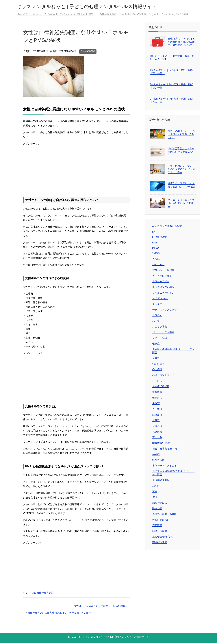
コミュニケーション (163, 293)
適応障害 (157, 526)
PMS (33, 593)
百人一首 (157, 438)
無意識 (156, 421)
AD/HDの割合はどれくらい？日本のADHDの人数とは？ (181, 135)
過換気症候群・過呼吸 (165, 515)
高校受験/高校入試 (162, 538)
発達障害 (157, 432)
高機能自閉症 (160, 543)
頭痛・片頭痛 (160, 532)
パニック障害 (160, 327)
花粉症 (156, 487)
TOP (56, 15)
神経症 (156, 455)
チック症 (157, 305)
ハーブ (156, 322)
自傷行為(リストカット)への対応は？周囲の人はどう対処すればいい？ (181, 43)
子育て (156, 359)
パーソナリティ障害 (163, 333)
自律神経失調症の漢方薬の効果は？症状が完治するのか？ (59, 613)
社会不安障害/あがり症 (165, 449)
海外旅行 (157, 415)
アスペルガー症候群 (163, 271)
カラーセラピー (161, 282)
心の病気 (157, 370)
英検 (155, 492)
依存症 (156, 344)
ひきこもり (158, 265)
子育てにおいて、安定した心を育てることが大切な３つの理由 (181, 170)
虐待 (155, 498)
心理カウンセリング (163, 376)
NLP (155, 243)
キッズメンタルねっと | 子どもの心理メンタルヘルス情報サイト (98, 7)
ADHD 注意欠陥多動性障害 (167, 227)
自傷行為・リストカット (166, 466)
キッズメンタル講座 (163, 288)
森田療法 (157, 410)
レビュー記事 (160, 339)
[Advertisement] (76, 168)
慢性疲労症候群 (161, 387)
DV (154, 232)
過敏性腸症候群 (161, 521)
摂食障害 (157, 393)
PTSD (156, 249)
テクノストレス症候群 (165, 310)
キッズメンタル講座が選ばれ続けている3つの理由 (181, 204)
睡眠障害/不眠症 (161, 444)
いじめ (156, 254)
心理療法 (157, 382)
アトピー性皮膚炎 (162, 277)
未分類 (156, 404)
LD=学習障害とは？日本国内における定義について (181, 153)
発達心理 (157, 427)
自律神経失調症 (88, 52)
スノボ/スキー (160, 299)
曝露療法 (157, 399)
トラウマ (157, 316)
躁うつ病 (157, 509)
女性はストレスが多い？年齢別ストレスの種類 (100, 607)
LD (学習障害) (160, 238)
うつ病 (156, 260)
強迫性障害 (158, 365)
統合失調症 (158, 461)
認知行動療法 (160, 504)
